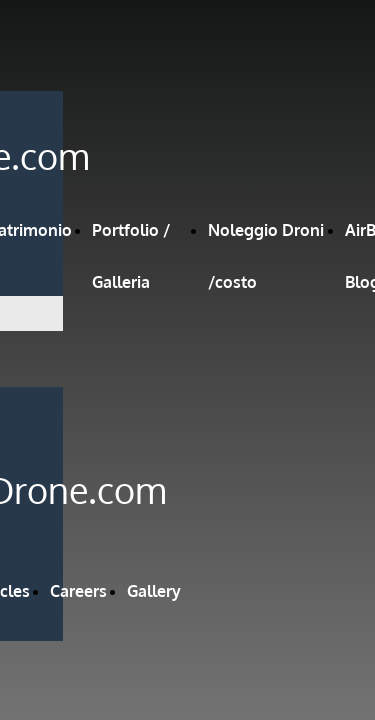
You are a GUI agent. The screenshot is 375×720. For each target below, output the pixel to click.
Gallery (154, 591)
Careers (78, 591)
